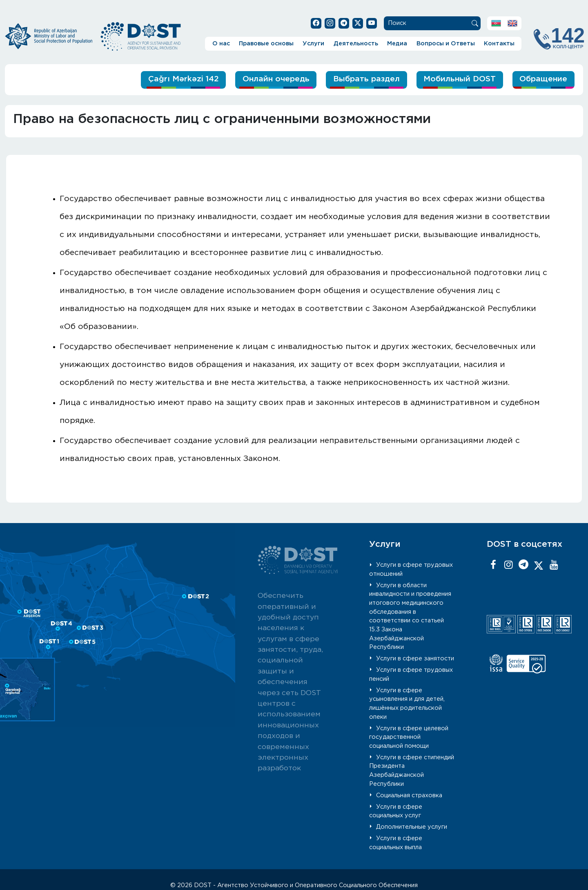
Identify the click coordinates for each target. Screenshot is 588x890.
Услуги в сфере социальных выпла (396, 843)
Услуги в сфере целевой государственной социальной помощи (409, 737)
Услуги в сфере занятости (415, 659)
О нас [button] (221, 44)
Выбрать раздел (366, 79)
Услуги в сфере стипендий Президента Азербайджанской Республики (412, 771)
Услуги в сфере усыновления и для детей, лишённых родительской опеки (407, 704)
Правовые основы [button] (266, 44)
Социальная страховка (409, 795)
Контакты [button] (499, 44)
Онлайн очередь (276, 79)
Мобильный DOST (460, 79)
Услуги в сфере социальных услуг (396, 811)
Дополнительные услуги (412, 827)
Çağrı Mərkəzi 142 (184, 79)
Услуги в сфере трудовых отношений (411, 569)
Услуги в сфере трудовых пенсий (411, 674)
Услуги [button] (313, 44)
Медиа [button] (397, 44)
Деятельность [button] (356, 44)
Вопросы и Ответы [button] (446, 44)
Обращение (543, 79)
